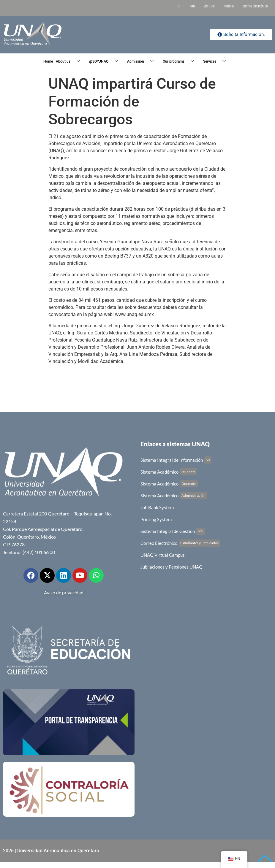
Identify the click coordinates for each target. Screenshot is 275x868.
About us (70, 62)
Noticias (229, 6)
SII (180, 6)
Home (48, 61)
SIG (193, 6)
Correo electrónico (255, 6)
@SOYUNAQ (106, 62)
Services (217, 62)
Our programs (181, 62)
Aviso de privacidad (64, 592)
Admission (143, 62)
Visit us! (209, 6)
